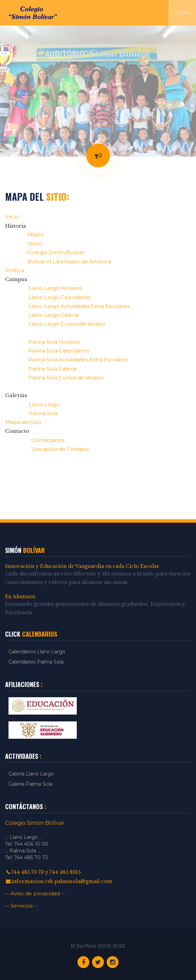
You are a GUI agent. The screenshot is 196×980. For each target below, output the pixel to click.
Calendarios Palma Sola (36, 662)
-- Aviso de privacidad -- (35, 893)
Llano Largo (44, 404)
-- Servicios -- (22, 906)
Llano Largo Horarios (55, 288)
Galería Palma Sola (30, 784)
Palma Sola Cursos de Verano (66, 378)
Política (15, 270)
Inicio (12, 217)
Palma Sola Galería (53, 369)
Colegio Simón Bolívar (56, 252)
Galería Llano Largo (31, 774)
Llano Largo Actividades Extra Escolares (79, 306)
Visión (35, 243)
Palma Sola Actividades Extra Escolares (78, 360)
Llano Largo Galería (54, 315)
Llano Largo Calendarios (60, 297)
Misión (36, 235)
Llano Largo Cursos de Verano (67, 324)
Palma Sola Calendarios (59, 351)
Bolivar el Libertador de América (69, 262)
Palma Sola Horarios (54, 342)
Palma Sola (43, 413)
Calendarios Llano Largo (37, 652)
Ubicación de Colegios (60, 449)
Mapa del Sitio (23, 422)
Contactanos (48, 440)
